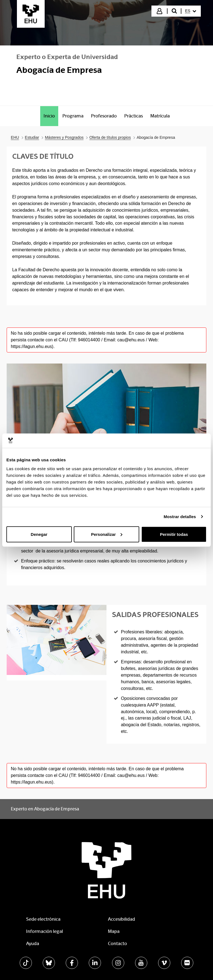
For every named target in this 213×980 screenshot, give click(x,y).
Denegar (39, 534)
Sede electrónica (43, 919)
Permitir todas (174, 534)
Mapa (114, 931)
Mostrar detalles (180, 517)
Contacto (117, 944)
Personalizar (107, 534)
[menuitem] (191, 11)
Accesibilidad (121, 919)
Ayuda (33, 944)
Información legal (45, 931)
